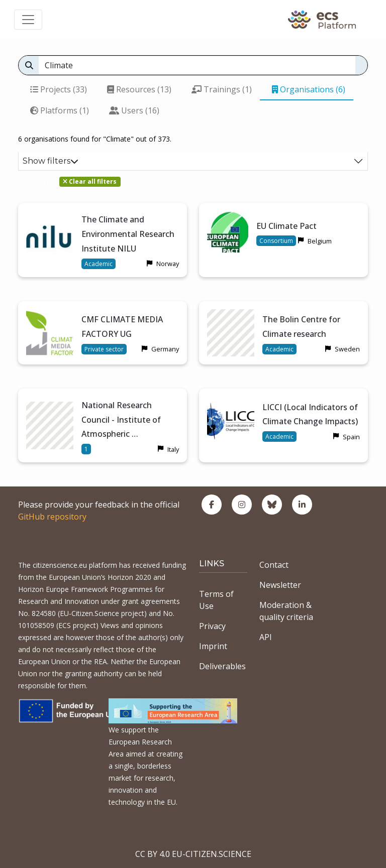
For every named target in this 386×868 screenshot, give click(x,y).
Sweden (347, 349)
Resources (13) (139, 89)
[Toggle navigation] (28, 20)
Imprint (213, 646)
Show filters (51, 161)
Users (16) (134, 110)
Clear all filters (90, 181)
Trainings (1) (222, 89)
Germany (165, 349)
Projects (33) (59, 89)
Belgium (320, 241)
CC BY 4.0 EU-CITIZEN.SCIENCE (193, 854)
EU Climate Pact (286, 226)
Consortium (276, 241)
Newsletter (280, 585)
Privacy (212, 626)
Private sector (104, 349)
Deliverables (222, 666)
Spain (351, 437)
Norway (168, 264)
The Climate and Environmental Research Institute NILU (128, 234)
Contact (274, 565)
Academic (99, 264)
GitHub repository (52, 517)
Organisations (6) (309, 89)
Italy (173, 449)
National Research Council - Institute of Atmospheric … (121, 420)
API (266, 637)
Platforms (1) (60, 110)
